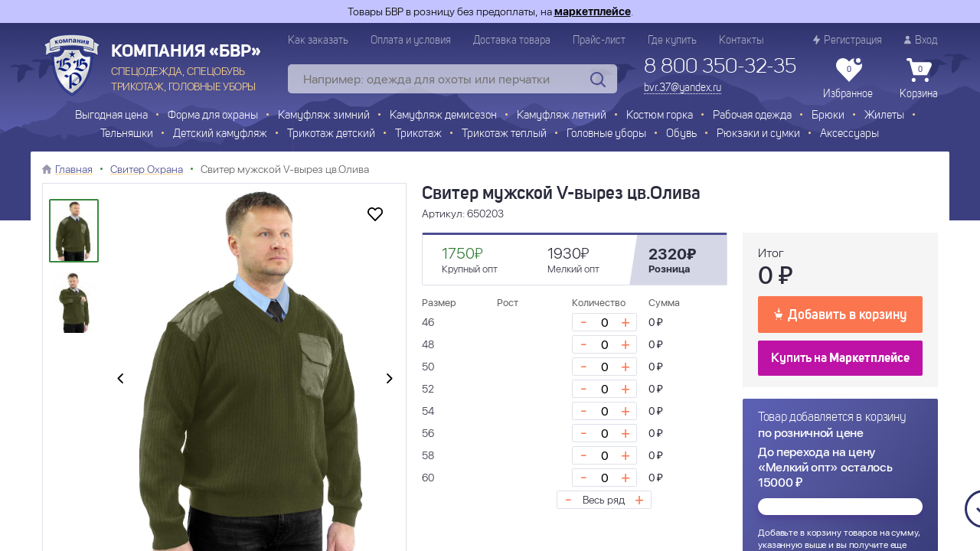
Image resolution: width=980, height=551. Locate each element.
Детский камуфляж (220, 134)
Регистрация (848, 40)
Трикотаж (418, 134)
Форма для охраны (213, 116)
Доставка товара (512, 41)
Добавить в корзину (840, 314)
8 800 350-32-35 (720, 67)
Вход (921, 40)
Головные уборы (606, 134)
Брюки (828, 116)
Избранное (848, 79)
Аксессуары (849, 134)
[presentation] (120, 380)
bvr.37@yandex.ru (683, 88)
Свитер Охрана (147, 169)
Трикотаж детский (331, 134)
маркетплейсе (593, 11)
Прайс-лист (599, 41)
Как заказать (318, 41)
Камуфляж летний (562, 116)
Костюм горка (660, 116)
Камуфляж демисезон (443, 116)
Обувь (681, 134)
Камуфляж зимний (324, 116)
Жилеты (884, 116)
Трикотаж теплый (504, 134)
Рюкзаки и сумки (758, 134)
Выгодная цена (111, 116)
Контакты (741, 41)
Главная (74, 169)
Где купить (672, 41)
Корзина (919, 79)
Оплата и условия (411, 41)
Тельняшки (127, 134)
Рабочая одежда (752, 116)
